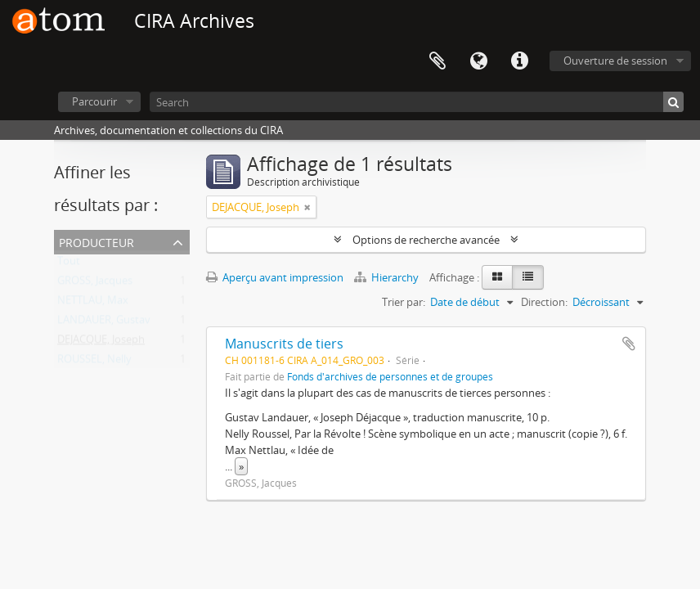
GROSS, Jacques (95, 284)
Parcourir (94, 101)
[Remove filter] (307, 207)
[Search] (417, 102)
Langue (478, 61)
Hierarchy (388, 277)
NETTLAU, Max (93, 303)
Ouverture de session (615, 61)
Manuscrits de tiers (284, 344)
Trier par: (404, 302)
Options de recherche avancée (426, 240)
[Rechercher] (673, 102)
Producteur (96, 241)
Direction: (544, 302)
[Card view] (497, 277)
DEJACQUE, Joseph (101, 343)
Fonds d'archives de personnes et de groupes (390, 376)
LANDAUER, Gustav (104, 323)
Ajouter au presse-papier (629, 344)
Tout (69, 264)
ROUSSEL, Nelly (94, 362)
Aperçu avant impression (275, 277)
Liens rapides (519, 61)
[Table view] (528, 277)
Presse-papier (437, 61)
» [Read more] (241, 466)
